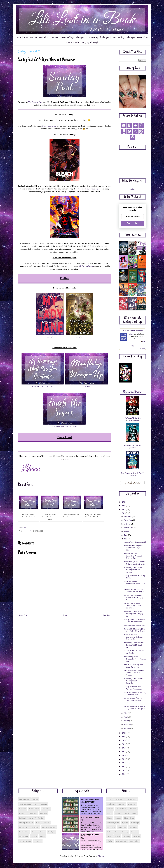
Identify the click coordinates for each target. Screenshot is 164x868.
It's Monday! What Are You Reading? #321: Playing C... (134, 614)
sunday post (27, 531)
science (117, 836)
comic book (119, 799)
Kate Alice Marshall (133, 420)
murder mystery (113, 823)
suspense (137, 836)
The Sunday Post (35, 102)
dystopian (121, 804)
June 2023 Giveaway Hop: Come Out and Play (133, 666)
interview (44, 813)
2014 (124, 763)
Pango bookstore (49, 126)
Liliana (131, 334)
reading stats (24, 832)
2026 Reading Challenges (123, 37)
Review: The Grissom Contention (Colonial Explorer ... (132, 606)
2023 (124, 513)
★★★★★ (79, 337)
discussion (46, 809)
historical (133, 809)
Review (35, 799)
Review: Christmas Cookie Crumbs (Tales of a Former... (134, 673)
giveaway (23, 813)
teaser (42, 836)
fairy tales (132, 804)
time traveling (121, 841)
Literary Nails (73, 42)
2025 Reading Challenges (98, 37)
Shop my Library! (90, 42)
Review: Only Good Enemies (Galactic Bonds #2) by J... (134, 563)
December (128, 517)
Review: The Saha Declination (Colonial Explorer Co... (133, 556)
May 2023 (86, 386)
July (126, 535)
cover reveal (34, 809)
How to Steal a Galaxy (133, 446)
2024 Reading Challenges (72, 37)
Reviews (54, 37)
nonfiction (122, 827)
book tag (23, 809)
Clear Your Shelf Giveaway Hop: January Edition (90, 801)
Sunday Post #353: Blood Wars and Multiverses (133, 688)
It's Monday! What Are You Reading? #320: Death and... (134, 645)
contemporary (132, 799)
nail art (46, 823)
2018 (124, 748)
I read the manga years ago (88, 189)
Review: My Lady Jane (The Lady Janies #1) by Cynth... (135, 707)
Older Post (107, 615)
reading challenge (49, 827)
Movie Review (24, 799)
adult (109, 799)
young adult (134, 841)
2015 (124, 759)
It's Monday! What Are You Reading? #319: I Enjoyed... (134, 681)
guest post (33, 813)
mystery (125, 823)
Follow (133, 189)
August (127, 531)
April (126, 717)
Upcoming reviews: (133, 392)
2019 (124, 744)
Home (19, 37)
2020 (124, 740)
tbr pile (34, 836)
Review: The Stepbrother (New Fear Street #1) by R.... (133, 598)
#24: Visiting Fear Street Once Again (65, 426)
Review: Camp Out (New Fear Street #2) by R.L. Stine (133, 548)
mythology (135, 823)
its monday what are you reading (31, 818)
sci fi (109, 836)
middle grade (129, 818)
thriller (110, 841)
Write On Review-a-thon (28, 804)
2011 (124, 774)
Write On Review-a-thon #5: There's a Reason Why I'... (134, 591)
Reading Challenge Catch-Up (134, 625)
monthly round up (26, 823)
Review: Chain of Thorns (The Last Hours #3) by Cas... (133, 701)
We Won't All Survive (133, 418)
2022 (124, 733)
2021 (124, 737)
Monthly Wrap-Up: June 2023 (135, 542)
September (128, 528)
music (38, 823)
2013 (124, 767)
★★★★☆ (50, 337)
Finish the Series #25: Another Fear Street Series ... (134, 584)
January (127, 728)
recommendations (38, 832)
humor (118, 813)
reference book (113, 832)
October (127, 524)
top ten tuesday (25, 841)
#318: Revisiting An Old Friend (43, 386)
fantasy (110, 809)
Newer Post (23, 615)
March (127, 721)
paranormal (133, 827)
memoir (118, 818)
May (126, 713)
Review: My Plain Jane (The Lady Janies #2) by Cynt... (134, 630)
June (126, 539)
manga (110, 818)
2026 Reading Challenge (133, 330)
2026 (124, 502)
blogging (44, 804)
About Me (28, 37)
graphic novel (121, 809)
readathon (35, 827)
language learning (130, 813)
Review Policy (42, 37)
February (128, 724)
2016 (124, 755)
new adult (111, 827)
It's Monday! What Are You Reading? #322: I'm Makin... (134, 570)
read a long (24, 827)
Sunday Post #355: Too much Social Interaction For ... (134, 621)
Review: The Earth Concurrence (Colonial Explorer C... (133, 637)
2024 (124, 509)
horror (110, 813)
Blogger (101, 856)
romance (135, 832)
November (128, 520)
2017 (124, 752)
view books (142, 348)
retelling (125, 832)
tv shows (38, 841)
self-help (127, 836)
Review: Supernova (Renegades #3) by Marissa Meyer (135, 659)
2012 (124, 770)
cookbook (111, 804)
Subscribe (133, 223)
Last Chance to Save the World (133, 473)
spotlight (51, 832)
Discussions (143, 37)
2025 (124, 506)
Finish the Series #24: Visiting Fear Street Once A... (135, 694)
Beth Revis (133, 448)
